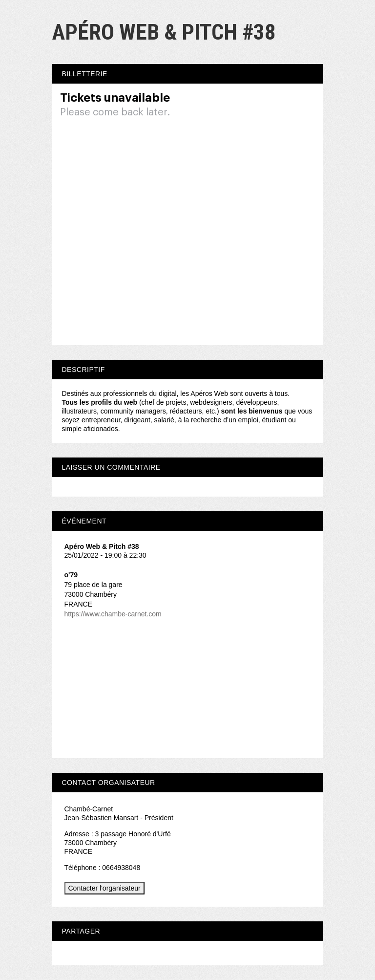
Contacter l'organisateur (104, 888)
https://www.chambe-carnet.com (113, 614)
